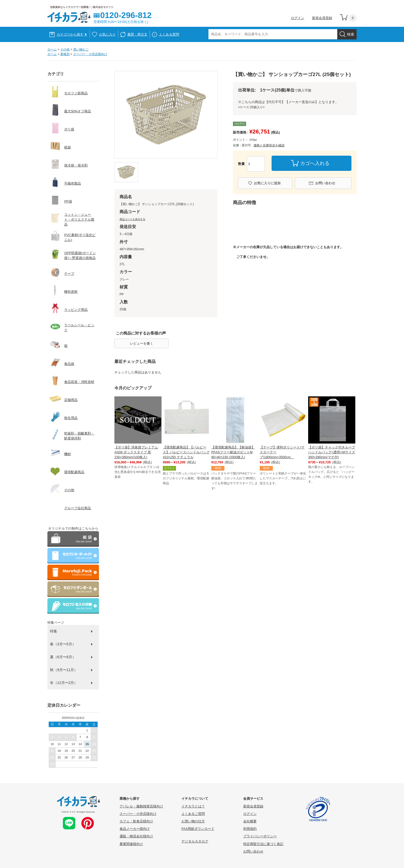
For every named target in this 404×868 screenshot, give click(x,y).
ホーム (52, 49)
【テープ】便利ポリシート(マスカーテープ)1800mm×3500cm (282, 452)
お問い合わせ (325, 183)
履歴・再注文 (137, 34)
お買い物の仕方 (193, 821)
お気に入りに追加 (267, 183)
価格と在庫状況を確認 (269, 145)
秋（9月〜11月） (64, 670)
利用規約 (250, 829)
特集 (54, 631)
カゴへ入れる (315, 163)
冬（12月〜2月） (64, 683)
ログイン (298, 18)
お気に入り (107, 34)
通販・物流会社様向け (136, 836)
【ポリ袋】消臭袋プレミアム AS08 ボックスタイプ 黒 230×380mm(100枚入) (136, 452)
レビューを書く (142, 343)
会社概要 (250, 821)
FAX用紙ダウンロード (198, 829)
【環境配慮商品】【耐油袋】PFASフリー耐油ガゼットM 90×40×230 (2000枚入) (233, 452)
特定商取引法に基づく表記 (263, 844)
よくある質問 (169, 34)
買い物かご (81, 49)
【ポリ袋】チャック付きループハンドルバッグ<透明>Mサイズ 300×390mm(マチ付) (332, 452)
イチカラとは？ (193, 806)
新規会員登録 (322, 18)
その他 (65, 49)
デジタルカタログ (195, 841)
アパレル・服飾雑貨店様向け (141, 806)
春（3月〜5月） (63, 644)
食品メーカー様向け (135, 829)
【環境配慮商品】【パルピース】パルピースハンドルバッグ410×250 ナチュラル (186, 452)
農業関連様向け (131, 844)
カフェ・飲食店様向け (136, 821)
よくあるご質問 (193, 814)
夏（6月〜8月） (63, 657)
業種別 (65, 54)
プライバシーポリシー (260, 836)
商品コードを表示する (132, 219)
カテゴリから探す (72, 34)
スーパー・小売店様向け (90, 54)
